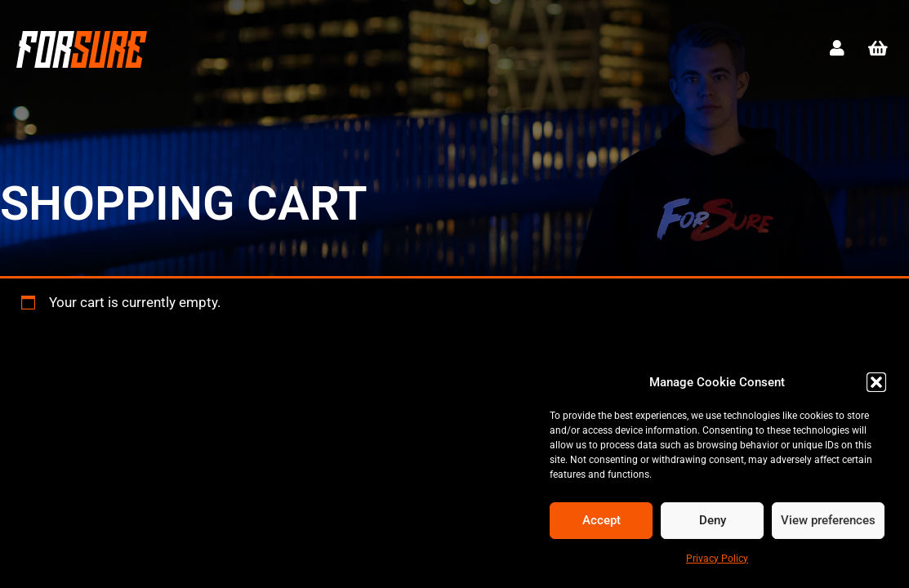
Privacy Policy (717, 559)
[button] (876, 382)
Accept (602, 520)
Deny (713, 520)
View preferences (828, 520)
